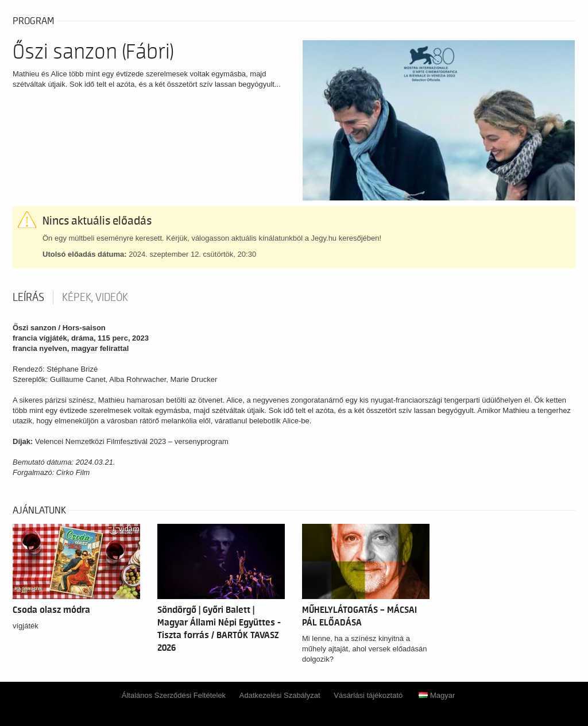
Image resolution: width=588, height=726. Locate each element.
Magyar (437, 695)
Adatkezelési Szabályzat (280, 695)
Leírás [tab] (28, 298)
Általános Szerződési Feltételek (174, 695)
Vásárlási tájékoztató (368, 695)
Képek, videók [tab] (95, 298)
